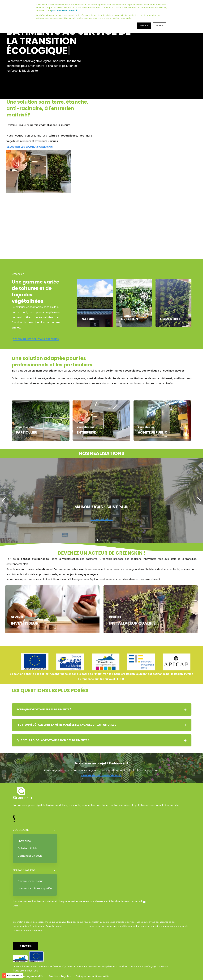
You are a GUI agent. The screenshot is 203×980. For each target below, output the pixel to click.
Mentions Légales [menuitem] (60, 976)
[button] (95, 540)
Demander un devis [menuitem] (30, 856)
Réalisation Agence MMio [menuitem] (28, 976)
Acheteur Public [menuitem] (28, 848)
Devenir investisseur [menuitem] (30, 881)
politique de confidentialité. (64, 10)
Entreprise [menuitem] (24, 841)
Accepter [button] (144, 26)
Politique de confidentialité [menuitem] (92, 976)
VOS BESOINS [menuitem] (21, 830)
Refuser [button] (160, 26)
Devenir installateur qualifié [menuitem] (35, 889)
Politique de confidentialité (76, 926)
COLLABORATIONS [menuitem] (24, 870)
